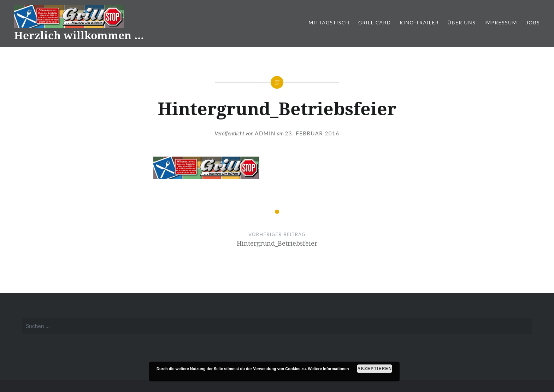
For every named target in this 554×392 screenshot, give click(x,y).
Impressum (501, 22)
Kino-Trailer (419, 22)
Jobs (533, 22)
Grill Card (375, 22)
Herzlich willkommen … (79, 35)
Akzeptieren (375, 369)
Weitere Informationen (328, 369)
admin (265, 133)
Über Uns (462, 22)
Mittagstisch (329, 22)
